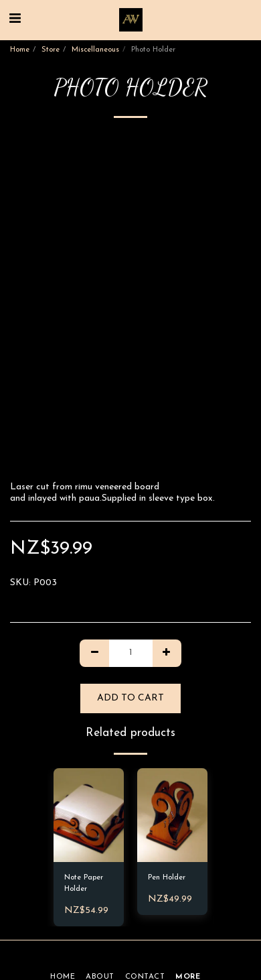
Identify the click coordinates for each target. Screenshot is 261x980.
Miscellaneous (95, 50)
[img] (89, 815)
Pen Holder (167, 878)
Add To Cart (130, 698)
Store (51, 50)
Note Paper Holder (84, 883)
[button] (15, 19)
